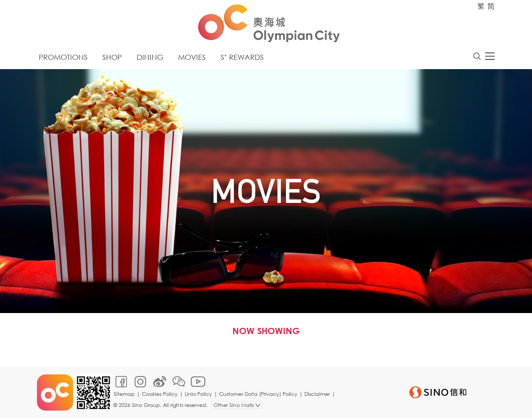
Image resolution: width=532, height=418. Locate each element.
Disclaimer (317, 394)
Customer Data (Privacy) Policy (258, 394)
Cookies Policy (160, 394)
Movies (192, 57)
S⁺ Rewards (242, 57)
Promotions (63, 57)
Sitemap (124, 394)
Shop (112, 57)
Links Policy (198, 394)
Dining (150, 57)
